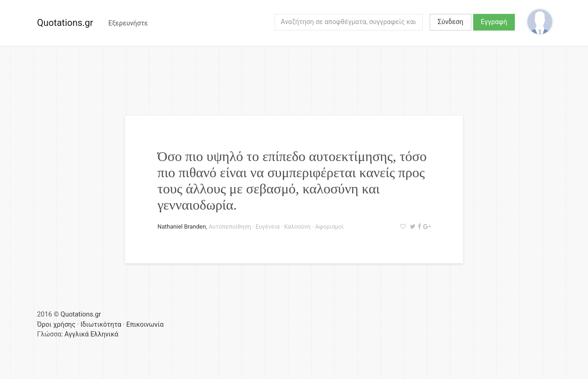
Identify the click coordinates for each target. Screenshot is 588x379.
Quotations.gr (65, 23)
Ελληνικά (104, 334)
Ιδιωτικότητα (101, 325)
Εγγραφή (494, 22)
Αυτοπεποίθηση (230, 227)
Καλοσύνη (297, 227)
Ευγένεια (268, 227)
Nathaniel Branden (182, 227)
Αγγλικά (76, 334)
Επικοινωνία (145, 325)
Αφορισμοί (329, 227)
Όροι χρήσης (56, 325)
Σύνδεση (450, 22)
